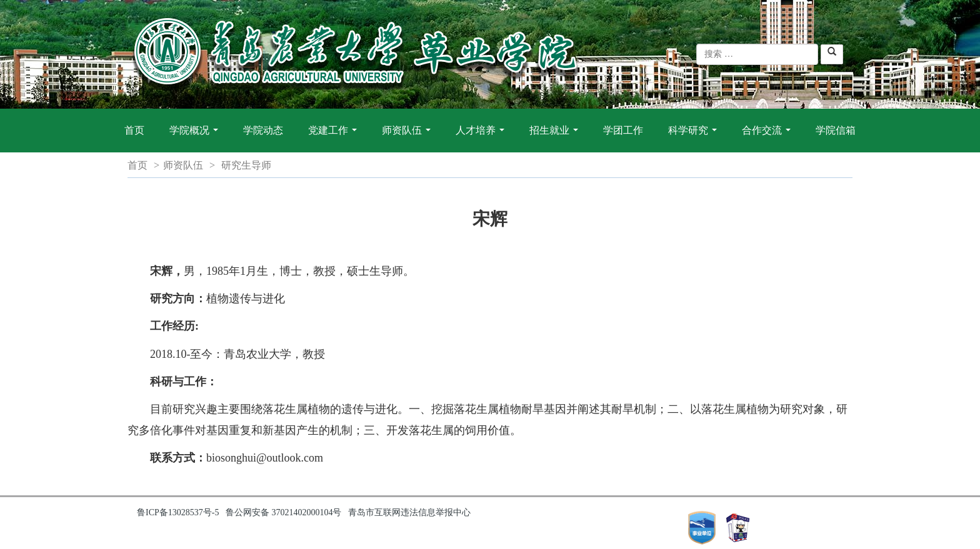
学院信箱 (836, 130)
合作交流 (769, 137)
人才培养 (482, 137)
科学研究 (695, 137)
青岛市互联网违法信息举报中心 (409, 512)
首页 (134, 130)
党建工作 (335, 137)
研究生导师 (246, 165)
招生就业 (556, 137)
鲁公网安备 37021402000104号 (284, 512)
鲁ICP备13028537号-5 (178, 512)
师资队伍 (409, 137)
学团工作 (623, 130)
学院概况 (196, 137)
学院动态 (263, 130)
